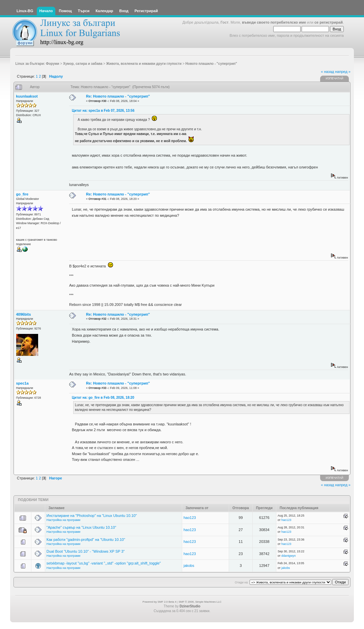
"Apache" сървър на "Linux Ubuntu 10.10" (81, 527)
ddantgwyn (289, 556)
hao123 (190, 518)
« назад (327, 72)
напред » (343, 72)
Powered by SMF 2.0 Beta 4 (160, 602)
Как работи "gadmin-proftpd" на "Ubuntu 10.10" (86, 540)
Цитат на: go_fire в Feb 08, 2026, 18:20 (103, 398)
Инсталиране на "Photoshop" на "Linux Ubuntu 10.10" (92, 516)
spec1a (22, 383)
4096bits (24, 314)
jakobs (189, 566)
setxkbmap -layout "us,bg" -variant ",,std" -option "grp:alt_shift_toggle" (104, 563)
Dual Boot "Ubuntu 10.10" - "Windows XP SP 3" (86, 551)
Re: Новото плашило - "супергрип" (118, 96)
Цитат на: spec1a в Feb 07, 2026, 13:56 (103, 111)
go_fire (22, 194)
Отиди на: (242, 582)
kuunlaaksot (27, 96)
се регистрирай (329, 22)
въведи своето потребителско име (274, 22)
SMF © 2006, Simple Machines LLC (200, 602)
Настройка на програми (63, 520)
